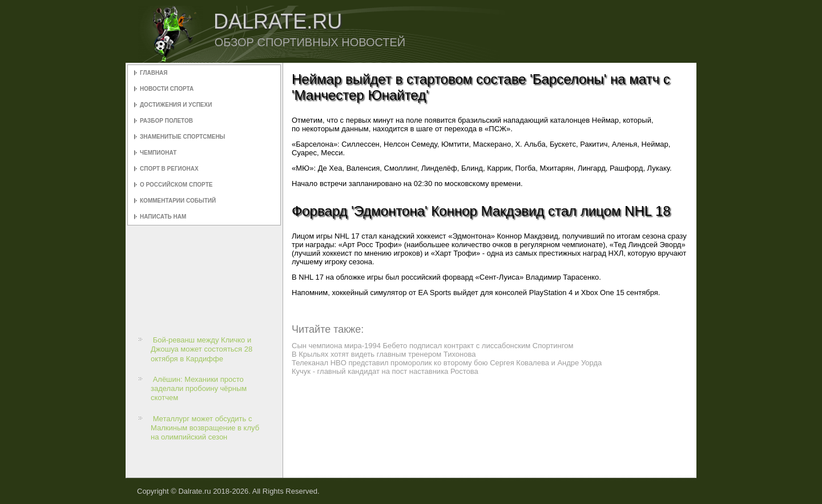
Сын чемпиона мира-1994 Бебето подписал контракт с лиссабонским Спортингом (432, 346)
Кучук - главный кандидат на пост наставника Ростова (385, 371)
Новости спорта (167, 89)
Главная (154, 73)
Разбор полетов (166, 121)
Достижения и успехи (176, 105)
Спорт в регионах (169, 169)
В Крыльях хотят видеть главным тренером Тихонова (384, 354)
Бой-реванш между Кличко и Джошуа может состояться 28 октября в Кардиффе (202, 349)
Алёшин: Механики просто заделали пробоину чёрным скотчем (199, 389)
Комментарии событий (178, 201)
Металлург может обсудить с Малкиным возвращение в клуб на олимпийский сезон (205, 428)
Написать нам (163, 217)
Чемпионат (158, 153)
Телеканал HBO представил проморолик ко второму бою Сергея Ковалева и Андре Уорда (447, 363)
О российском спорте (176, 185)
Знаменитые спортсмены (182, 137)
